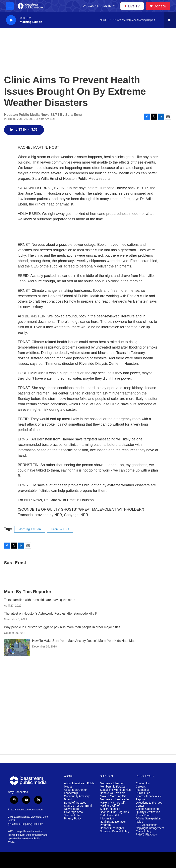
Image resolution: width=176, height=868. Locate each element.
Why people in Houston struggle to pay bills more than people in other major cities (62, 627)
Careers (141, 787)
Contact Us (143, 783)
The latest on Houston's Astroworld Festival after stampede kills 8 (50, 613)
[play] (11, 20)
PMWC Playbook (146, 835)
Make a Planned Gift (113, 803)
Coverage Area (73, 812)
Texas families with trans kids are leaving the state (40, 600)
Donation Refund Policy (115, 831)
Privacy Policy (73, 819)
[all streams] (170, 20)
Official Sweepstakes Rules (149, 820)
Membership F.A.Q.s (113, 787)
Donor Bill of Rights (112, 828)
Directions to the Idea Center (149, 804)
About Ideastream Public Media (79, 785)
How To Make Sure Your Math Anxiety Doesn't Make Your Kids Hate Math (84, 641)
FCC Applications (146, 825)
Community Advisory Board (77, 798)
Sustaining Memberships (115, 790)
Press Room (143, 815)
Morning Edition (30, 529)
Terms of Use (72, 815)
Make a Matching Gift (113, 796)
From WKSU (60, 529)
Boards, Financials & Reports (149, 798)
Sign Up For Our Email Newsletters (78, 807)
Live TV (132, 6)
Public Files (143, 793)
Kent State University (32, 835)
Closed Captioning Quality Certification (148, 811)
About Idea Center (75, 790)
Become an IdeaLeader (115, 799)
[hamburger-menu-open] (10, 6)
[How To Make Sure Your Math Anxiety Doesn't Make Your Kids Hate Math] (17, 647)
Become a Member (112, 783)
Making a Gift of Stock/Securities (110, 807)
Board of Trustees (75, 803)
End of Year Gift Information (110, 817)
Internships (142, 790)
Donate (160, 6)
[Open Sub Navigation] (114, 6)
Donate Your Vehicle (113, 793)
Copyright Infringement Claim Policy (150, 830)
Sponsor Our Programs (114, 812)
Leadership (71, 793)
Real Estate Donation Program (113, 823)
